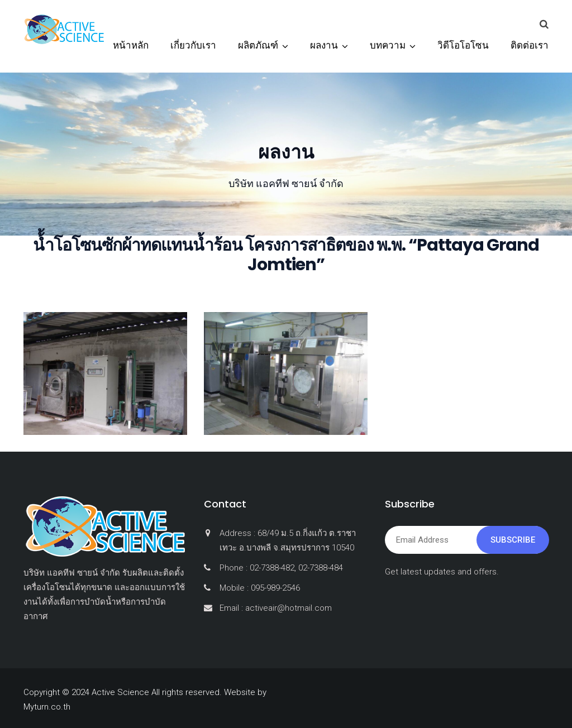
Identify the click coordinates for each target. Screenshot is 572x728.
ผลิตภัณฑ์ (258, 45)
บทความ (388, 45)
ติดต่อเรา (530, 45)
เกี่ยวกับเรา (193, 45)
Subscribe (513, 540)
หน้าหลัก (131, 45)
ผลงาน (324, 45)
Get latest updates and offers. (442, 572)
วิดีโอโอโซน (463, 45)
